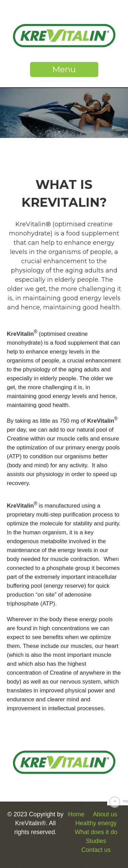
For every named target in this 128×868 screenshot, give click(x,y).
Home (76, 814)
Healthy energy (96, 823)
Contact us (96, 850)
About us (105, 814)
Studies (96, 841)
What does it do (96, 832)
